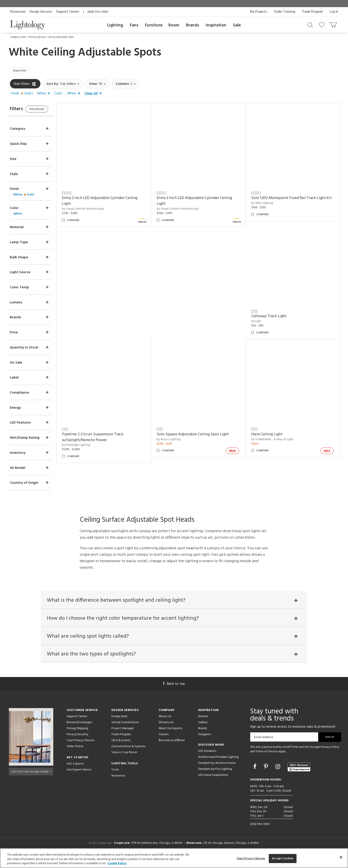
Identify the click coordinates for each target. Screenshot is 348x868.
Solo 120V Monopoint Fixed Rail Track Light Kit (294, 199)
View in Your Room (124, 763)
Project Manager (123, 739)
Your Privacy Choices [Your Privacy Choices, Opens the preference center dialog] (251, 858)
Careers (164, 745)
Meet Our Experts (170, 739)
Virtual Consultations (125, 733)
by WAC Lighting (265, 204)
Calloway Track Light (272, 317)
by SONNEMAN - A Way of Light (275, 440)
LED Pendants (207, 761)
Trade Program (312, 12)
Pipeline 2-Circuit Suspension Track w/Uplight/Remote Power (102, 438)
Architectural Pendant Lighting (218, 767)
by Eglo (259, 322)
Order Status (75, 757)
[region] (174, 858)
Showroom (18, 12)
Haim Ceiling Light (270, 435)
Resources (118, 786)
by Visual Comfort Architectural (92, 210)
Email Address (264, 748)
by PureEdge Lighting (85, 446)
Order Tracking (285, 12)
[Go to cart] (333, 24)
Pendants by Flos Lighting (215, 779)
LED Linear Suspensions (213, 785)
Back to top (174, 694)
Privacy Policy (330, 758)
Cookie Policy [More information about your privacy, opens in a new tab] (117, 863)
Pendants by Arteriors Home (217, 773)
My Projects (259, 12)
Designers (205, 745)
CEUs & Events (121, 751)
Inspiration (216, 25)
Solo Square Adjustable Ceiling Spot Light (199, 435)
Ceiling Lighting (37, 37)
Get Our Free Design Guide (31, 781)
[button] (31, 95)
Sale (237, 25)
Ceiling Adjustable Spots (61, 37)
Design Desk (119, 727)
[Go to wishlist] (323, 25)
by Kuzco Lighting (174, 440)
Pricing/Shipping (77, 739)
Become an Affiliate (172, 751)
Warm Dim (21, 71)
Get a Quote (75, 774)
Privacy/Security (77, 745)
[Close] (341, 857)
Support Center (68, 12)
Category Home (18, 37)
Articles (203, 727)
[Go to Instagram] (278, 777)
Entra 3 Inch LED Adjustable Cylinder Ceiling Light (200, 202)
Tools (115, 780)
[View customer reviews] (299, 777)
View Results (47, 111)
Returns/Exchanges (79, 733)
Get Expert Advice (79, 780)
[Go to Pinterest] (267, 777)
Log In (334, 12)
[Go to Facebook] (255, 777)
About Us (165, 727)
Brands (193, 25)
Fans (134, 25)
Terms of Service (267, 762)
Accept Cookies (283, 858)
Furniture (154, 25)
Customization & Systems (128, 757)
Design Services (41, 12)
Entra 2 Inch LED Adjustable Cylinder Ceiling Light (109, 202)
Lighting (115, 25)
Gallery (203, 733)
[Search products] (310, 25)
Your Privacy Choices (80, 751)
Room (174, 25)
